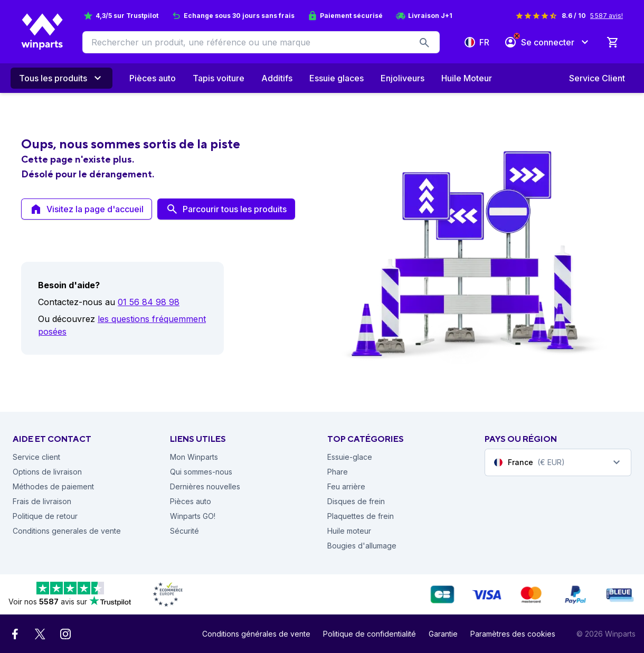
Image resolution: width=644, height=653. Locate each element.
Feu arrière (346, 486)
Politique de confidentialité (370, 634)
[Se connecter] (548, 42)
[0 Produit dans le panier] (612, 42)
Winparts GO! (193, 516)
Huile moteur (349, 531)
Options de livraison (47, 472)
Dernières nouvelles (205, 486)
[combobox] (558, 462)
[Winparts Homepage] (42, 32)
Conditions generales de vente (67, 531)
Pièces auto (191, 501)
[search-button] (424, 42)
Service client (36, 457)
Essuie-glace (350, 457)
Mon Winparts (194, 457)
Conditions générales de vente (256, 634)
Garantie (443, 634)
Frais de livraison (42, 501)
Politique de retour (45, 516)
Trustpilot (142, 16)
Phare (338, 472)
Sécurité (184, 531)
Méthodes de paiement (53, 486)
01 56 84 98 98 (149, 302)
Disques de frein (356, 501)
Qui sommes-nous (201, 472)
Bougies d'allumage (362, 546)
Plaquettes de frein (361, 516)
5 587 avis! (607, 16)
